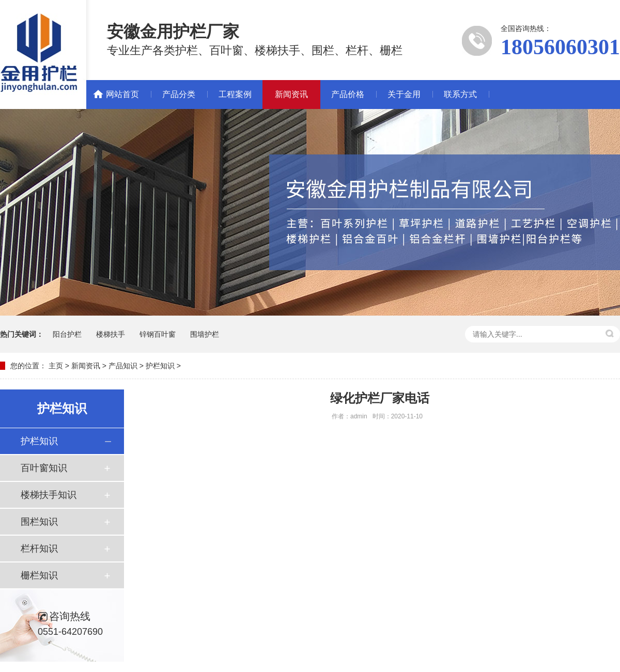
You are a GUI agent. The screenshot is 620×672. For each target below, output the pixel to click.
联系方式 (460, 94)
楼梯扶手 (111, 334)
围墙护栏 (205, 334)
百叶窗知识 (44, 468)
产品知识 (123, 366)
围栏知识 (39, 522)
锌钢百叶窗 (158, 334)
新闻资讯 (291, 94)
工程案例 (235, 94)
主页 (56, 366)
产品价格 (348, 94)
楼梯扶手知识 (49, 495)
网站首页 (122, 94)
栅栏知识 (39, 575)
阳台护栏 (67, 334)
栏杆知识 (39, 549)
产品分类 (179, 94)
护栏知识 (160, 366)
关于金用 (404, 94)
